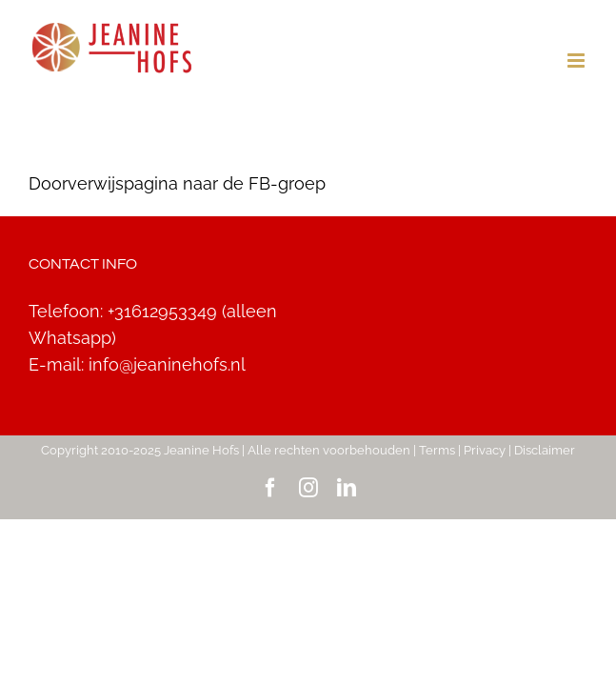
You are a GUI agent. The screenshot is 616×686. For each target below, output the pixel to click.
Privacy (485, 456)
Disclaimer (545, 456)
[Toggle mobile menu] (577, 61)
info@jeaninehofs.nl (167, 338)
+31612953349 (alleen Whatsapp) (238, 311)
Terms (437, 456)
